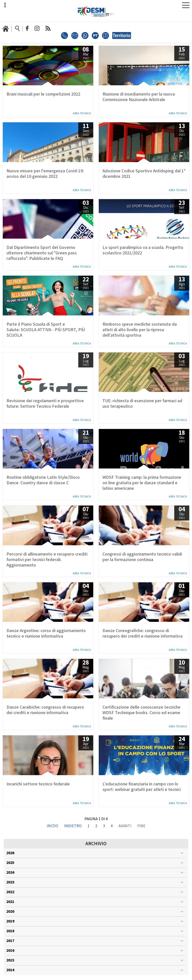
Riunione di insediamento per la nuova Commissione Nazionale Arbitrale (139, 97)
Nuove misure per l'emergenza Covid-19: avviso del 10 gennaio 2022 (45, 174)
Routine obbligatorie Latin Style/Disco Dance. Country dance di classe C (43, 480)
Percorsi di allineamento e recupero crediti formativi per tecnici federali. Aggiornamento (47, 560)
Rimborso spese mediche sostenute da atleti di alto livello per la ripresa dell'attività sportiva (140, 330)
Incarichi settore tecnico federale (38, 784)
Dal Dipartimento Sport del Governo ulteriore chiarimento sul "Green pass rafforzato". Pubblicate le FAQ (42, 253)
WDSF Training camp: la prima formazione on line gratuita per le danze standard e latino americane (142, 483)
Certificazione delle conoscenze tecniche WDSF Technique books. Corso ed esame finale (141, 713)
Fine (141, 826)
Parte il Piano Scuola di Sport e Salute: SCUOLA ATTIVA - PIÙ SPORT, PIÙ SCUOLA (46, 330)
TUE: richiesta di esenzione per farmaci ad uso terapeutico (142, 404)
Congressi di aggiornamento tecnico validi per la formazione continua (142, 557)
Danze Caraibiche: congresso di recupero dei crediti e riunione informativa (45, 710)
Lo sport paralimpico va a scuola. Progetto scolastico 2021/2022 (143, 250)
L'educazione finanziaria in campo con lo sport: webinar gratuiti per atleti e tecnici (142, 787)
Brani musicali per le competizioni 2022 (43, 94)
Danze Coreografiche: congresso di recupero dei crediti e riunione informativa (142, 634)
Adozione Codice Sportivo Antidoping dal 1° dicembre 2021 (144, 174)
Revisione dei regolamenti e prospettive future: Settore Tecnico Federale (45, 404)
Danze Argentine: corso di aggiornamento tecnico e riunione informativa (46, 634)
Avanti (125, 826)
